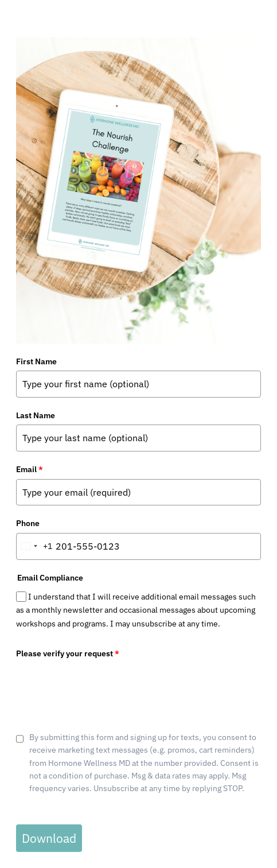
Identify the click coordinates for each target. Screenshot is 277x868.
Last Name (36, 415)
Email (30, 469)
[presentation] (103, 686)
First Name (36, 361)
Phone (28, 523)
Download (49, 838)
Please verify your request (68, 653)
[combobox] (34, 546)
